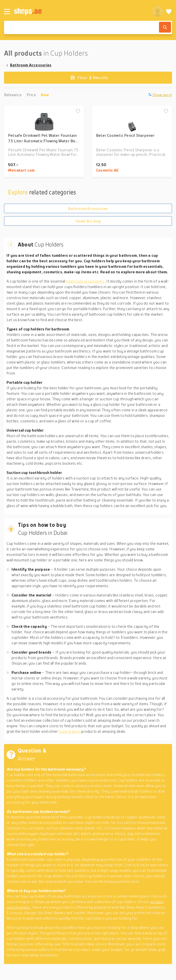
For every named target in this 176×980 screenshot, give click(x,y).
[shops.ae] (80, 11)
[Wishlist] (169, 11)
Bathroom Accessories (31, 65)
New (45, 95)
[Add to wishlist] (78, 111)
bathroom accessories (85, 281)
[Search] (165, 27)
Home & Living (88, 221)
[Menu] (7, 12)
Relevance (13, 95)
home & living (70, 731)
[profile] (158, 11)
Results (89, 78)
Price (31, 95)
